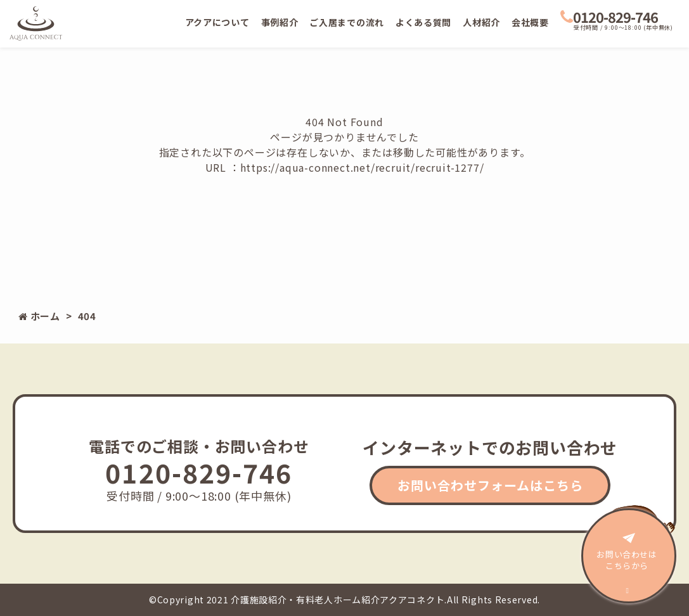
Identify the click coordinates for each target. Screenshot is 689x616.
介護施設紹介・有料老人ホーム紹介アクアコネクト (338, 600)
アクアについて (217, 22)
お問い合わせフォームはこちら (490, 485)
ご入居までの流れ (347, 22)
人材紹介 (481, 22)
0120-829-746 (609, 16)
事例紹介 (280, 22)
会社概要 (530, 22)
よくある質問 (423, 22)
